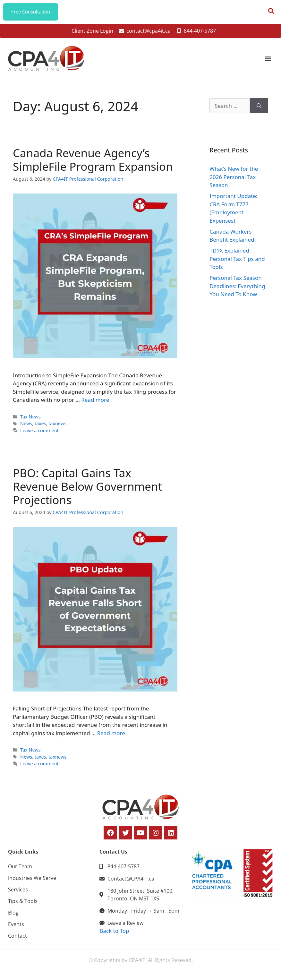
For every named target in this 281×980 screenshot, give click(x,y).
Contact (17, 938)
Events (16, 926)
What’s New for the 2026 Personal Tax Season (234, 179)
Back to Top (114, 933)
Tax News (30, 419)
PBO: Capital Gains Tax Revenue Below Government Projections (87, 488)
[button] (268, 60)
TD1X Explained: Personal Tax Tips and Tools (237, 261)
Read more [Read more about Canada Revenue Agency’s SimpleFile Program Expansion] (95, 402)
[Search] (259, 108)
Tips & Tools (23, 903)
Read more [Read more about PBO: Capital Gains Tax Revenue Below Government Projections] (111, 735)
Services (18, 891)
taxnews (57, 426)
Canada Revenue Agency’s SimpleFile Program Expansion (93, 162)
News (26, 426)
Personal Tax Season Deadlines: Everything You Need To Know (237, 288)
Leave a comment (39, 432)
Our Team (20, 868)
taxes (40, 426)
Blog (13, 915)
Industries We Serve (32, 880)
